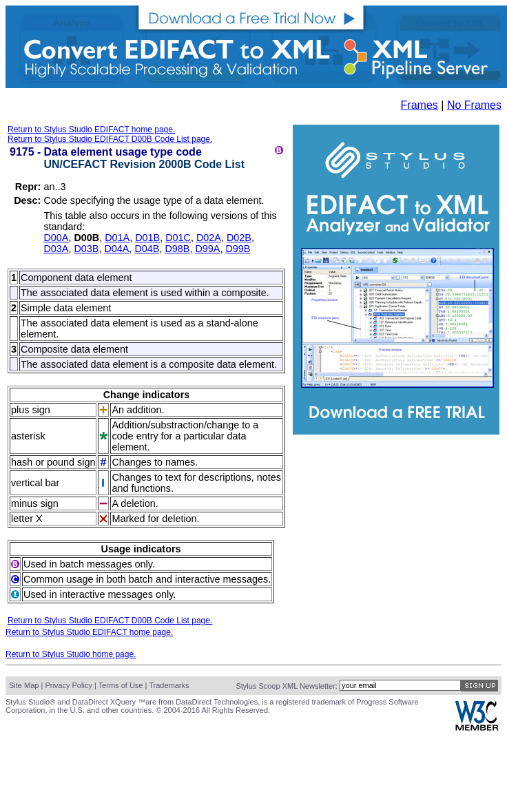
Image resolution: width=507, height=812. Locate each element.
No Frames (474, 105)
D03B (86, 249)
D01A (117, 238)
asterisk (28, 436)
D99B (238, 249)
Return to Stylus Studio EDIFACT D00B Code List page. (110, 139)
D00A (56, 238)
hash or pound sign (53, 462)
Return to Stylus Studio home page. (71, 654)
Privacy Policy (68, 685)
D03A (56, 249)
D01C (178, 238)
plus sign (31, 410)
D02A (209, 238)
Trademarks (169, 685)
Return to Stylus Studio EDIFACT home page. (91, 129)
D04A (116, 249)
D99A (207, 249)
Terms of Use (121, 685)
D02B (239, 238)
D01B (147, 238)
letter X (27, 519)
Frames (420, 105)
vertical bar (35, 483)
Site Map (24, 685)
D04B (147, 249)
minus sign (35, 503)
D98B (177, 249)
